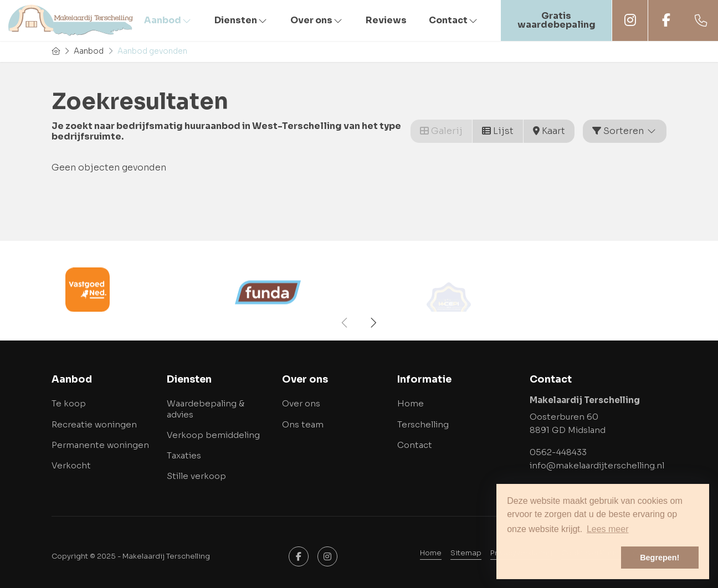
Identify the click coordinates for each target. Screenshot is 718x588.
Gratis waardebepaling (557, 20)
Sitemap (466, 553)
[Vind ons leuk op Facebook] (299, 556)
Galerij (441, 131)
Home (431, 553)
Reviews (386, 20)
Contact (454, 20)
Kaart (549, 131)
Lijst (498, 131)
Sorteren (625, 131)
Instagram (630, 20)
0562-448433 (558, 452)
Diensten (241, 20)
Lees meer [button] (608, 529)
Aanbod (168, 20)
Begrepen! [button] (660, 558)
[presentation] (345, 323)
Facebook (666, 20)
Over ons (317, 20)
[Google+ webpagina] (327, 556)
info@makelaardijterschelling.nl (597, 465)
